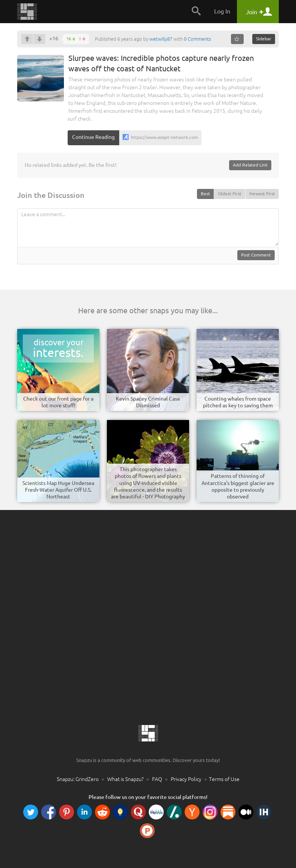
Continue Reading (93, 137)
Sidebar (264, 39)
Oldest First (230, 194)
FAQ (157, 779)
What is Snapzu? (125, 779)
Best (205, 194)
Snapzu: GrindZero (78, 779)
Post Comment (256, 255)
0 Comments (198, 39)
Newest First (262, 194)
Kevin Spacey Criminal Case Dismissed (148, 402)
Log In (222, 11)
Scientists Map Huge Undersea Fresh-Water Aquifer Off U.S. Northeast (58, 490)
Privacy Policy (186, 779)
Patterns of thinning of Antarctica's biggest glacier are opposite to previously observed (238, 486)
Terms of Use (224, 779)
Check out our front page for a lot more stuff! (58, 402)
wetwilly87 (161, 39)
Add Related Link (250, 165)
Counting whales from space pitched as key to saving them (238, 402)
